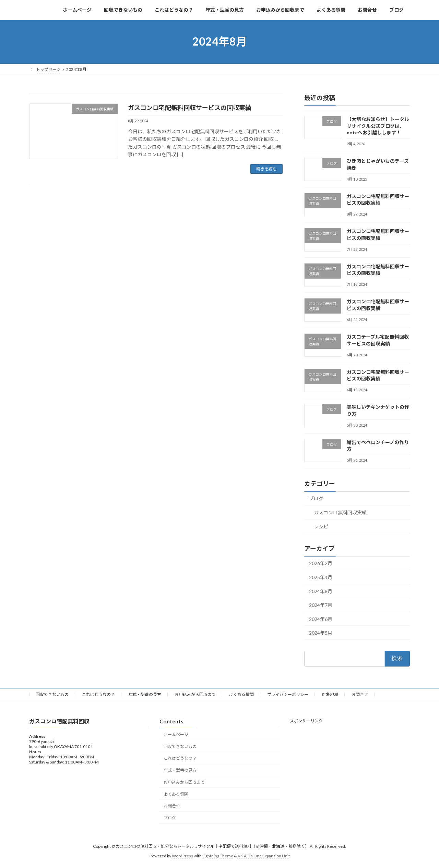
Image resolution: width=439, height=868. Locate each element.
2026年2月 (321, 563)
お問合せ (360, 694)
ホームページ (176, 735)
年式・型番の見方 (145, 694)
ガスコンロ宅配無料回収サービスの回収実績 (190, 108)
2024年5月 (321, 633)
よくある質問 (241, 694)
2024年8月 (321, 591)
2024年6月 (321, 619)
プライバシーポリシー (288, 694)
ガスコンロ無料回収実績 (340, 512)
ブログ (316, 498)
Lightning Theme (218, 856)
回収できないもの (52, 694)
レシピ (321, 526)
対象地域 (330, 694)
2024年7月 (321, 605)
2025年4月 (321, 577)
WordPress (182, 856)
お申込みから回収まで (195, 694)
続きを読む (266, 169)
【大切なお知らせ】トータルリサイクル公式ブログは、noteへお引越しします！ (378, 126)
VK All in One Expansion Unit (264, 856)
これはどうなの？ (98, 694)
